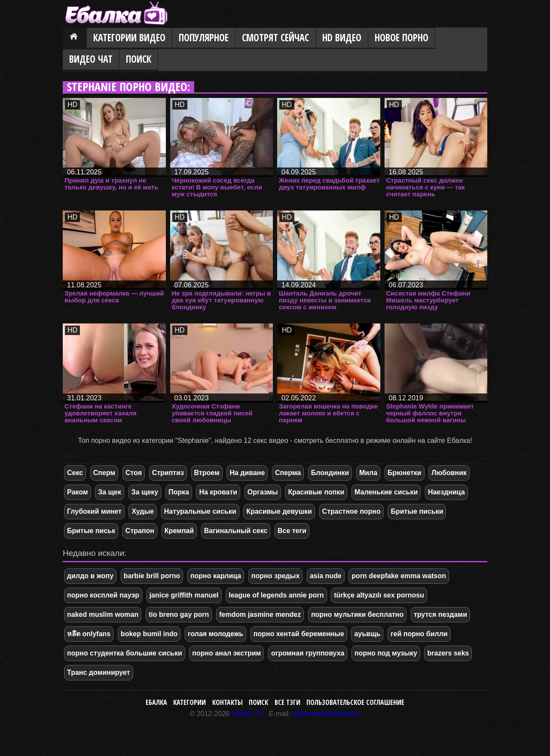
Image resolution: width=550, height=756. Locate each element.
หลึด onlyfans (89, 634)
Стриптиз (168, 473)
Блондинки (330, 473)
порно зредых (275, 576)
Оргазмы (263, 492)
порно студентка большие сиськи (125, 653)
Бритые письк (91, 531)
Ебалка (156, 702)
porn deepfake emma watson (399, 576)
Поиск (139, 59)
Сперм (104, 473)
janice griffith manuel (184, 595)
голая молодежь (215, 634)
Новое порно (402, 38)
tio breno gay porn (179, 614)
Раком (78, 492)
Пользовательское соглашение (355, 702)
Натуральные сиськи (200, 511)
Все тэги (287, 702)
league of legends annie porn (276, 595)
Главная (75, 38)
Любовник (449, 473)
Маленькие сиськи (386, 492)
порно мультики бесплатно (357, 614)
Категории (189, 702)
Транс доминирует (99, 672)
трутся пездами (440, 614)
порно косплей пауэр (103, 595)
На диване (247, 473)
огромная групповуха (308, 653)
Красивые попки (316, 492)
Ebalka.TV (247, 714)
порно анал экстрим (226, 653)
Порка (179, 492)
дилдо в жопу (90, 576)
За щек (110, 492)
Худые (143, 511)
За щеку (145, 492)
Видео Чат (91, 59)
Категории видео (129, 38)
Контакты (228, 702)
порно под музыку (386, 653)
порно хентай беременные (299, 634)
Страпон (140, 531)
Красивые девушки (279, 511)
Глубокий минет (94, 511)
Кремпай (179, 531)
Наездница (446, 492)
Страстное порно (351, 511)
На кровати (218, 492)
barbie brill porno (152, 576)
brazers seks (448, 653)
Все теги (292, 531)
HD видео (342, 38)
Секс (75, 473)
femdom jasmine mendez (260, 614)
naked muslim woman (103, 614)
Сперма (288, 473)
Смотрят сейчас (275, 38)
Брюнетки (405, 473)
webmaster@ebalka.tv (326, 714)
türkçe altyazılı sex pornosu (379, 595)
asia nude (326, 576)
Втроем (207, 473)
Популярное (204, 38)
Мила (368, 473)
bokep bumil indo (149, 634)
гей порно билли (419, 634)
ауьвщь (367, 634)
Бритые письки (417, 511)
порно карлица (216, 576)
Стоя (134, 473)
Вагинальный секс (236, 531)
